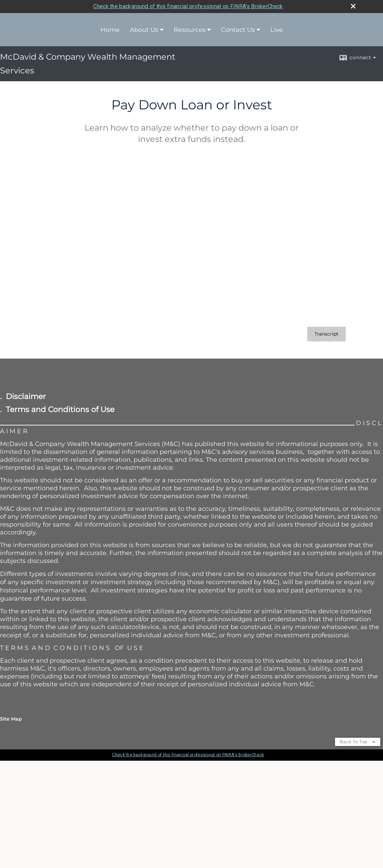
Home (110, 30)
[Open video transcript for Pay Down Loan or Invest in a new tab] (326, 334)
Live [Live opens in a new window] (277, 30)
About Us (144, 30)
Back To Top (358, 742)
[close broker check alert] (353, 6)
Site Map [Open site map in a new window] (11, 719)
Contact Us (238, 30)
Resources (190, 30)
